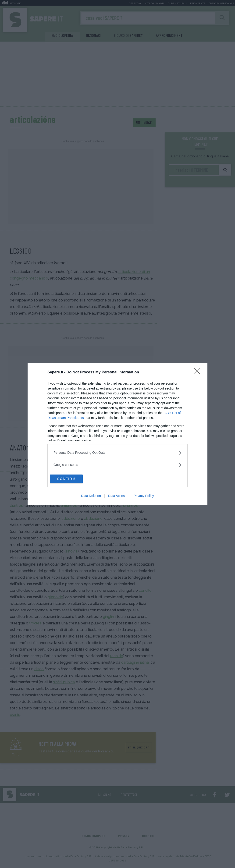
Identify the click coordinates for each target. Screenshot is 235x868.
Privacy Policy (144, 496)
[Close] (198, 372)
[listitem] (117, 452)
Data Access (117, 496)
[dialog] (117, 434)
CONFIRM (72, 479)
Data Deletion (91, 496)
